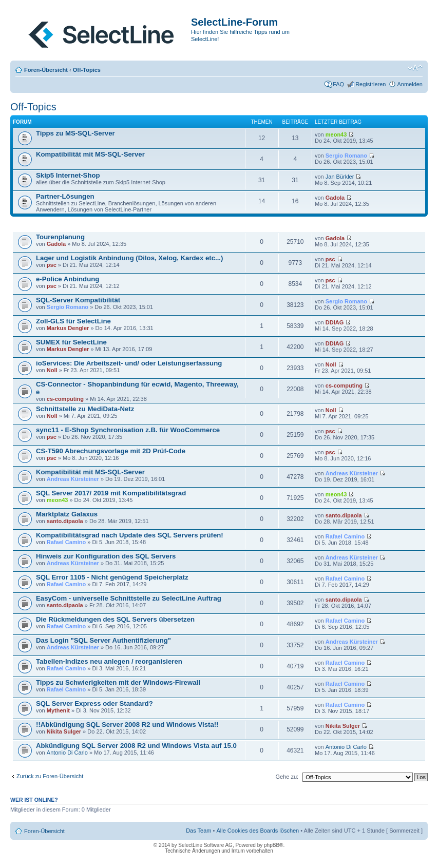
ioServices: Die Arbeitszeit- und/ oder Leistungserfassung (129, 363)
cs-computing (65, 399)
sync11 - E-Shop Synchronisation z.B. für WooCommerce (128, 430)
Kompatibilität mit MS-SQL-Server (90, 154)
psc (52, 265)
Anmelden (410, 84)
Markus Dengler (68, 328)
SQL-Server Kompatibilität (78, 300)
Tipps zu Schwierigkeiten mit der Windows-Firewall (118, 682)
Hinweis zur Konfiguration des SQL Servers (106, 556)
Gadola (335, 198)
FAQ (338, 84)
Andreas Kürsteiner (73, 479)
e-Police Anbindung (68, 279)
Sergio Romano (346, 156)
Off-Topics (87, 70)
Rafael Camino (66, 542)
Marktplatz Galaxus (67, 514)
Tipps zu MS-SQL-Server (75, 133)
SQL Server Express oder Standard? (94, 703)
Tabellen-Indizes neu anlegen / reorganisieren (109, 661)
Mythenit (58, 710)
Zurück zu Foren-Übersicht (50, 776)
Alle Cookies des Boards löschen (258, 831)
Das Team (198, 831)
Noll (52, 370)
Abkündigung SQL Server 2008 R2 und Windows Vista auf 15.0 (136, 746)
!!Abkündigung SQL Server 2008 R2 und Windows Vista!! (127, 725)
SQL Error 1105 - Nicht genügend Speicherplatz (112, 577)
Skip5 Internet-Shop (68, 175)
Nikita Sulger (64, 731)
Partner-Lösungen (65, 196)
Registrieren (370, 84)
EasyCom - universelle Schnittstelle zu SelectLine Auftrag (129, 598)
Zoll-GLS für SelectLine (73, 321)
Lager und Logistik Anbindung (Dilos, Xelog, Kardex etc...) (129, 258)
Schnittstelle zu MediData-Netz (85, 409)
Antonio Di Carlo (67, 753)
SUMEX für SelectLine (71, 342)
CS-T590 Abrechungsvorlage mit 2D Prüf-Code (111, 451)
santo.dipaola (65, 521)
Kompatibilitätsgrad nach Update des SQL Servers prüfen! (130, 535)
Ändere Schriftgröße (415, 68)
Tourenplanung (60, 237)
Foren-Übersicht (46, 70)
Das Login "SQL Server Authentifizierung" (103, 640)
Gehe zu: (287, 777)
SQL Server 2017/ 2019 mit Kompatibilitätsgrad (111, 493)
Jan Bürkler (340, 177)
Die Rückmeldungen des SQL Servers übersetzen (115, 619)
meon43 (336, 134)
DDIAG (335, 322)
